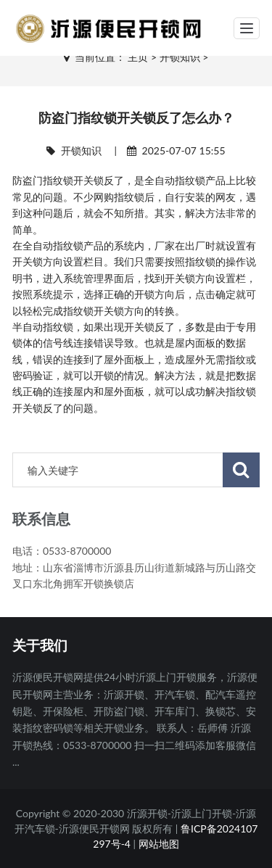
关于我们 (40, 646)
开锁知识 (180, 57)
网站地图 (159, 844)
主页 (138, 57)
